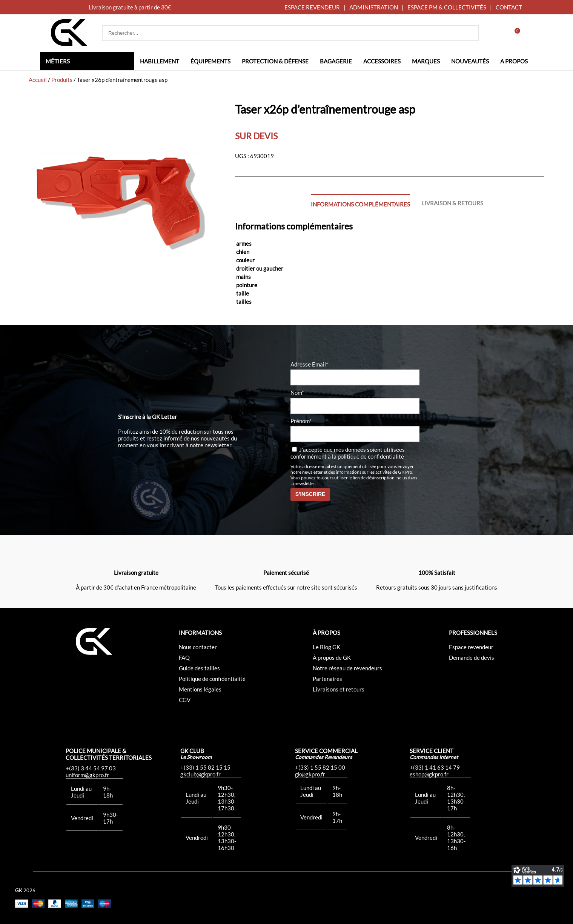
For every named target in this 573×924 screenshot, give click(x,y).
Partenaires (327, 679)
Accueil (38, 80)
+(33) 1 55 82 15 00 (320, 767)
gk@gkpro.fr (310, 774)
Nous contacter (198, 647)
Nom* (297, 393)
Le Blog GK (326, 647)
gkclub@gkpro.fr (200, 774)
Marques (426, 61)
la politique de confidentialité (368, 456)
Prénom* (301, 421)
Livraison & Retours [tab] (452, 203)
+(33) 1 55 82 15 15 (205, 767)
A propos (514, 61)
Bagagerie (336, 61)
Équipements (210, 61)
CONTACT (509, 7)
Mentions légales (200, 689)
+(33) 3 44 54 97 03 (91, 768)
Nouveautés (470, 61)
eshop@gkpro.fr (429, 774)
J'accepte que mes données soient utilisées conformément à (348, 453)
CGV (185, 700)
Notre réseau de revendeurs (347, 668)
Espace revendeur (471, 647)
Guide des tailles (199, 668)
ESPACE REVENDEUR (312, 7)
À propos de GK (332, 658)
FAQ (184, 658)
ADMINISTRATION (374, 7)
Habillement (160, 61)
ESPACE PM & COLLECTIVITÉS (447, 7)
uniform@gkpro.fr (87, 775)
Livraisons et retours (339, 689)
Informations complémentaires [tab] (360, 204)
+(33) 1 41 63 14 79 (435, 767)
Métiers (58, 61)
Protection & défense (275, 61)
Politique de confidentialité (212, 679)
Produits (62, 80)
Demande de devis (472, 658)
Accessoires (382, 61)
